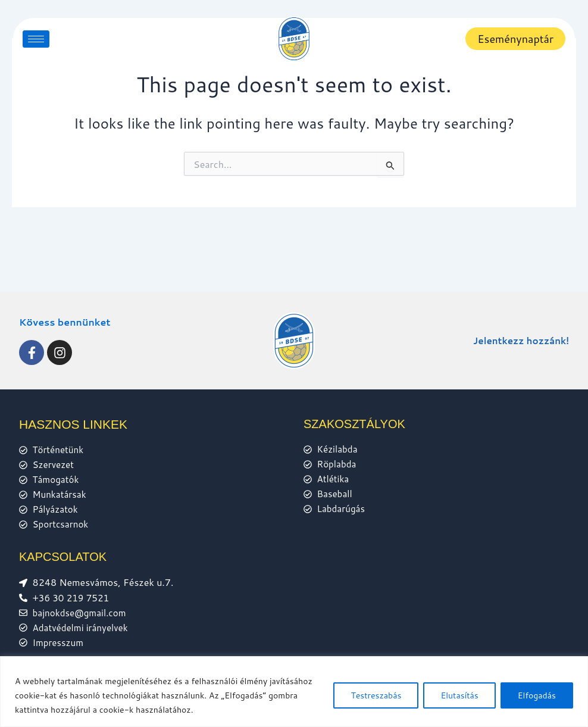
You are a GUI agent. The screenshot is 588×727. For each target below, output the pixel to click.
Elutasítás (459, 695)
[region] (294, 692)
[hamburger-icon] (36, 39)
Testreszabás (376, 695)
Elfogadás (537, 695)
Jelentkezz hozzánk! (518, 333)
